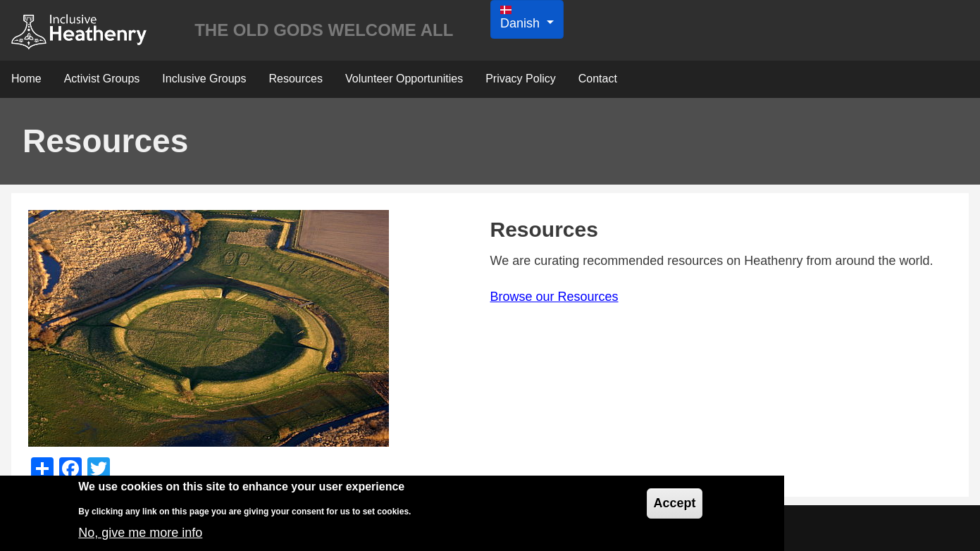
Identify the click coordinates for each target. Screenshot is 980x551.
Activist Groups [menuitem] (102, 79)
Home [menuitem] (26, 79)
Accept (674, 508)
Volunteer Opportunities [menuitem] (404, 79)
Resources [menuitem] (295, 79)
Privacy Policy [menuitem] (521, 79)
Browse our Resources (554, 297)
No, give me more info (140, 538)
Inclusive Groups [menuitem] (204, 79)
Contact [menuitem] (598, 79)
